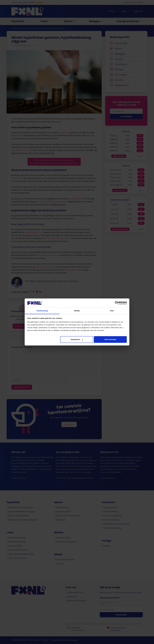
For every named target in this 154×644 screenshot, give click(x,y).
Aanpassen (77, 339)
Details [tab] (77, 311)
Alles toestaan (110, 339)
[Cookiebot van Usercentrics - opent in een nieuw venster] (117, 303)
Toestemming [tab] (42, 311)
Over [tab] (112, 311)
